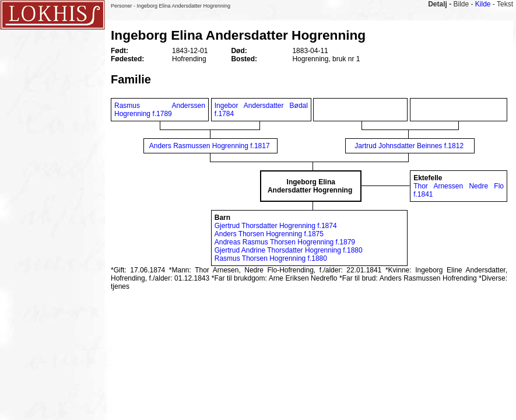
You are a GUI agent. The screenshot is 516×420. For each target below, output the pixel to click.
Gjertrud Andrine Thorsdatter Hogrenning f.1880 (289, 250)
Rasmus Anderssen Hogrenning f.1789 (160, 110)
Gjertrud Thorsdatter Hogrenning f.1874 (276, 226)
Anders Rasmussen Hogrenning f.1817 (210, 146)
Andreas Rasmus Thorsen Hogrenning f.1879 (285, 242)
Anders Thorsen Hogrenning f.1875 (269, 234)
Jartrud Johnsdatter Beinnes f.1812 (409, 146)
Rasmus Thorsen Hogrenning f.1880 (271, 258)
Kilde (483, 4)
